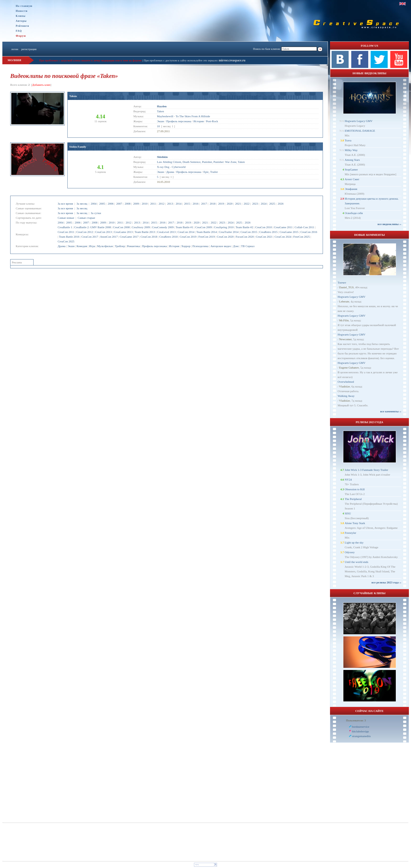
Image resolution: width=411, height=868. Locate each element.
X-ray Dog (163, 167)
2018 (213, 204)
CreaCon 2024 (283, 237)
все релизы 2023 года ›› (386, 582)
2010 (145, 204)
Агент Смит (352, 179)
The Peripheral (353, 499)
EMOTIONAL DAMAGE (360, 131)
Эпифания (351, 189)
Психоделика (200, 246)
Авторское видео (221, 246)
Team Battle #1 (184, 227)
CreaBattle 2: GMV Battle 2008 (93, 227)
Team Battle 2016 (69, 237)
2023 (255, 204)
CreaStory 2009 (141, 227)
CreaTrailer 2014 (229, 232)
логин (15, 49)
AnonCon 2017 (109, 237)
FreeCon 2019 (207, 237)
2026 (281, 204)
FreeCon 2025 (302, 237)
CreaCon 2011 (66, 232)
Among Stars (352, 160)
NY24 (348, 480)
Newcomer (345, 339)
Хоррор (186, 246)
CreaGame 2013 (123, 232)
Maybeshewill (165, 116)
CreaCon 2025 (66, 241)
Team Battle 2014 (207, 232)
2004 (94, 204)
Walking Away (346, 396)
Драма (62, 246)
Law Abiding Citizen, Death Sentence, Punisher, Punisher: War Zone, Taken (201, 162)
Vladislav (345, 386)
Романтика (133, 246)
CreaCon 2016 (309, 232)
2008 (128, 204)
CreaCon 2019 (188, 237)
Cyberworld (179, 167)
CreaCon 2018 (149, 237)
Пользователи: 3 (356, 720)
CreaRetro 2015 (268, 232)
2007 (119, 204)
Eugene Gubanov (349, 368)
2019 (221, 204)
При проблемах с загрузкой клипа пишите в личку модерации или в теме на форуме (90, 60)
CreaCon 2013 (104, 232)
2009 (136, 204)
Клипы (21, 16)
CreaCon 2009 (204, 227)
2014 (179, 204)
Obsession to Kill (355, 489)
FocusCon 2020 (245, 237)
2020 (230, 204)
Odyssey (350, 552)
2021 (238, 204)
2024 (264, 204)
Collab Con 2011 (304, 227)
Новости (22, 11)
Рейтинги (22, 26)
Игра (92, 246)
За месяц (82, 204)
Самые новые (66, 218)
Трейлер (120, 246)
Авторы (21, 21)
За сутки (96, 213)
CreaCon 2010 (263, 227)
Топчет (342, 283)
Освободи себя (354, 213)
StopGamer (351, 169)
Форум (21, 36)
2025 (272, 204)
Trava (348, 140)
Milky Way (351, 150)
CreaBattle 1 (65, 227)
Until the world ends (356, 562)
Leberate (344, 301)
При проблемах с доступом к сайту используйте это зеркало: (181, 60)
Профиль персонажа (155, 246)
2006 (111, 204)
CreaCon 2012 (85, 232)
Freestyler (350, 533)
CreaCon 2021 (264, 237)
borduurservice (361, 727)
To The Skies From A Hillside (193, 116)
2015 (187, 204)
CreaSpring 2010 (224, 227)
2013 (170, 204)
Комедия (82, 246)
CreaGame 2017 (129, 237)
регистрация (29, 49)
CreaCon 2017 (90, 237)
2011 (153, 204)
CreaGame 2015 (289, 232)
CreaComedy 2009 (163, 227)
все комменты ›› (391, 411)
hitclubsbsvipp (360, 731)
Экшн (71, 246)
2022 (247, 204)
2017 (204, 204)
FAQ (19, 31)
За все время (65, 204)
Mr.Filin (344, 320)
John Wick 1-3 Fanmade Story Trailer (366, 470)
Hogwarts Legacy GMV (359, 121)
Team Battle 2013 (145, 232)
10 (158, 126)
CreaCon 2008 (121, 227)
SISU (348, 513)
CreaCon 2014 (186, 232)
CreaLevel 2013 (166, 232)
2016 (196, 204)
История (174, 246)
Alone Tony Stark (355, 523)
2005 (102, 204)
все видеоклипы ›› (389, 224)
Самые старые (86, 218)
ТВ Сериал (248, 246)
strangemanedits (361, 736)
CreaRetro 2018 (169, 237)
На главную (24, 6)
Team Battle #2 (244, 227)
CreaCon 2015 (249, 232)
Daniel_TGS (347, 287)
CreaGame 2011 (283, 227)
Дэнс (236, 246)
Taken (73, 96)
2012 (161, 204)
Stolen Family (78, 147)
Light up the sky (354, 542)
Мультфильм (105, 246)
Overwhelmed (346, 382)
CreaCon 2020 (225, 237)
